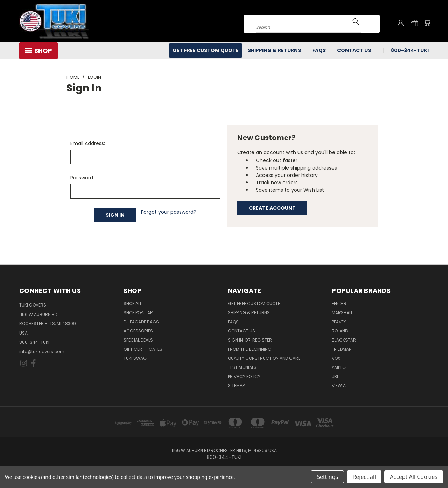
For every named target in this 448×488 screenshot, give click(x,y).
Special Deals (138, 340)
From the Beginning (250, 349)
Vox (336, 358)
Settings (327, 477)
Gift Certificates (143, 349)
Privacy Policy (244, 376)
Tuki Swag (135, 358)
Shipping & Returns (274, 50)
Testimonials (242, 367)
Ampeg (339, 367)
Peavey (339, 322)
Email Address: (88, 143)
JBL (335, 376)
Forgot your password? (169, 212)
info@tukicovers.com (42, 352)
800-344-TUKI (410, 50)
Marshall (342, 313)
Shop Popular (138, 313)
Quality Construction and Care (264, 358)
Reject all (364, 477)
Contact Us (354, 50)
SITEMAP (236, 386)
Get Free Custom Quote (206, 50)
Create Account (272, 208)
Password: (82, 178)
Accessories (138, 331)
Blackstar (344, 340)
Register (262, 340)
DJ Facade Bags (141, 322)
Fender (339, 304)
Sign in (236, 340)
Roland (340, 331)
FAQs (319, 50)
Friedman (342, 349)
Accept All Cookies (414, 477)
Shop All (133, 304)
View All (341, 386)
